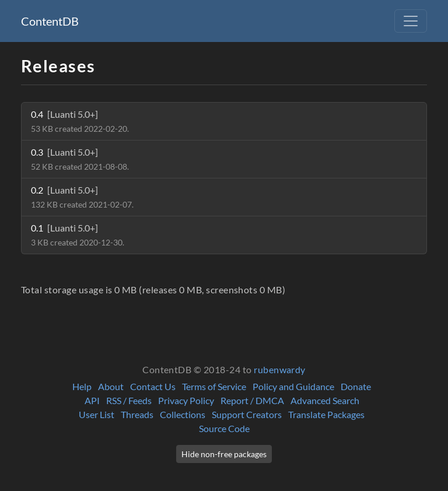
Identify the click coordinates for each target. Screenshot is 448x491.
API (92, 400)
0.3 (80, 159)
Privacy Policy (186, 400)
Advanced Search (325, 400)
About (111, 386)
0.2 (82, 197)
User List (97, 414)
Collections (183, 414)
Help (82, 386)
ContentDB (50, 21)
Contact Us (153, 386)
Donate (356, 386)
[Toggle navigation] (411, 21)
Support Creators (247, 414)
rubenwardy (280, 369)
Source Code (224, 428)
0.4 (80, 121)
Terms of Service (214, 386)
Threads (137, 414)
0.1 (78, 235)
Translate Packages (326, 414)
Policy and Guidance (293, 386)
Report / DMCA (252, 400)
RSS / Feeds (129, 400)
